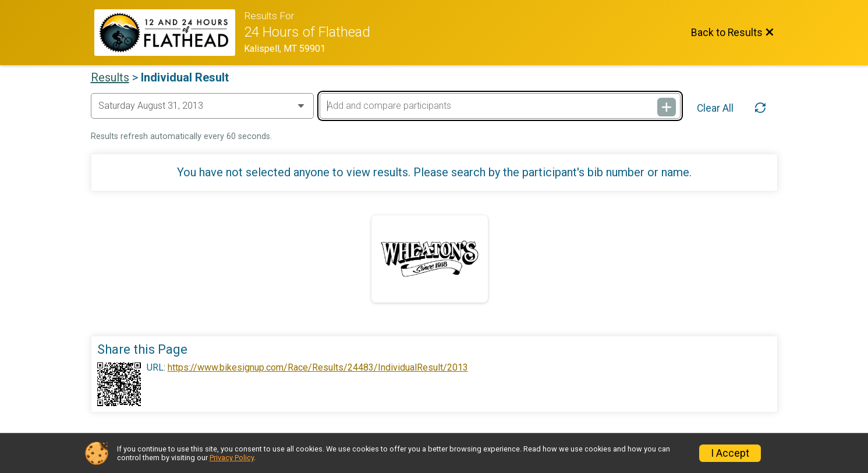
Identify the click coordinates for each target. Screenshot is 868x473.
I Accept (730, 453)
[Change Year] (202, 106)
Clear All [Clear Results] (715, 108)
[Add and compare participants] (500, 106)
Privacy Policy (232, 458)
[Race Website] (169, 33)
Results (110, 77)
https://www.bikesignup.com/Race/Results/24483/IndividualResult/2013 (318, 368)
